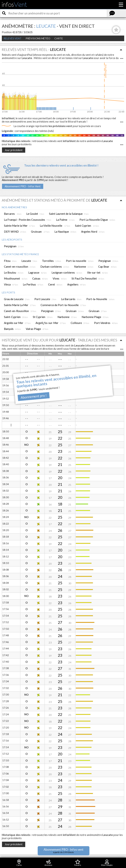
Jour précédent (14, 150)
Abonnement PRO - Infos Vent (23, 186)
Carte (59, 38)
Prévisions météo (38, 38)
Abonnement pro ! (34, 396)
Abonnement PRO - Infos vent (64, 851)
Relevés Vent (13, 38)
